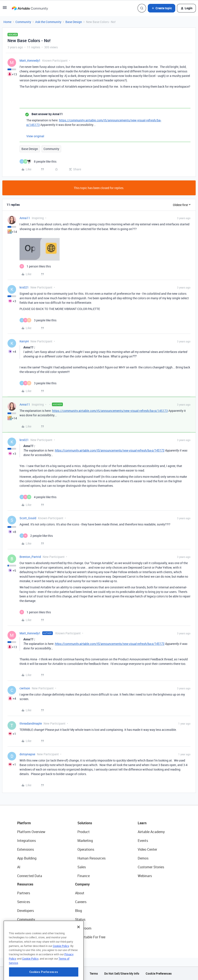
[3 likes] (38, 320)
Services (24, 902)
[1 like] (35, 266)
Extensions (26, 849)
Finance (84, 876)
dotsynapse (27, 754)
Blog (79, 911)
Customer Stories (151, 867)
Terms (94, 973)
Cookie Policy (61, 964)
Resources (25, 884)
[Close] (79, 945)
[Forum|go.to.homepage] (30, 8)
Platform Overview (31, 832)
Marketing (85, 841)
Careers (81, 902)
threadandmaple (31, 723)
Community (23, 22)
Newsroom (83, 928)
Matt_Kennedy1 (30, 60)
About (80, 893)
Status (80, 919)
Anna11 (25, 218)
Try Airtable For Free (90, 937)
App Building (27, 858)
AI (19, 867)
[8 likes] (38, 161)
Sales (82, 867)
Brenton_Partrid (30, 557)
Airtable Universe (30, 937)
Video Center (147, 849)
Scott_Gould (28, 518)
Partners (24, 893)
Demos (143, 858)
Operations (86, 849)
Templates (25, 928)
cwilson (25, 688)
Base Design (74, 22)
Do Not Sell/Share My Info (122, 973)
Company (82, 884)
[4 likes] (38, 497)
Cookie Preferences (159, 973)
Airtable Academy (151, 832)
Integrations (26, 841)
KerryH (24, 341)
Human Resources (91, 858)
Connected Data (30, 876)
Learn (142, 823)
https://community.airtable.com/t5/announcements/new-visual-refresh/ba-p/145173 (110, 411)
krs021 (24, 287)
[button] (5, 9)
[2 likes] (36, 536)
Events (143, 841)
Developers (26, 911)
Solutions (85, 823)
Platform (24, 823)
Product (84, 832)
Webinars (145, 876)
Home (7, 22)
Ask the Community (48, 22)
